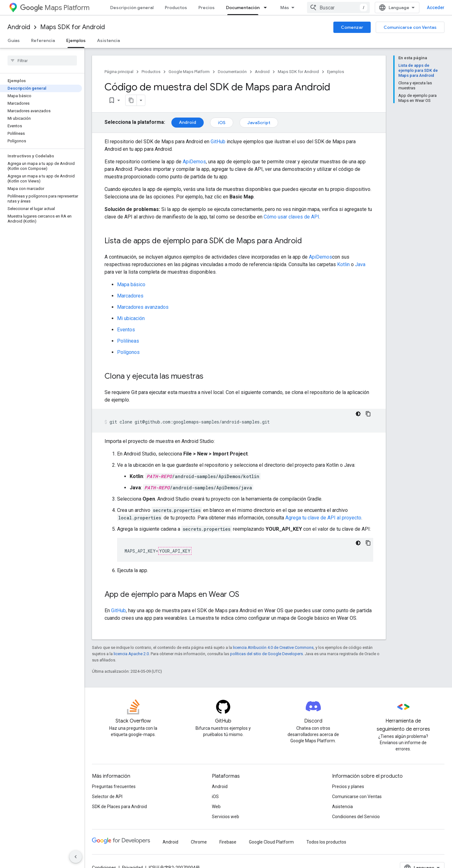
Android (19, 27)
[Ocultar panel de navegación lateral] (76, 857)
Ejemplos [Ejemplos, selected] (76, 40)
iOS (222, 123)
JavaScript (259, 123)
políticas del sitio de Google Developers (266, 654)
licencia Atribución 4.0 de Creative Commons (273, 647)
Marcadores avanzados (143, 307)
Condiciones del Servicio (356, 817)
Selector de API (107, 797)
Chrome (199, 842)
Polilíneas (128, 341)
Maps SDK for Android (73, 27)
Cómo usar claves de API (291, 217)
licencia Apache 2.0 (131, 654)
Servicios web (226, 817)
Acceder (436, 8)
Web (216, 807)
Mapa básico (131, 284)
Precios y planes (348, 786)
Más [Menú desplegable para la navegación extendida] (285, 8)
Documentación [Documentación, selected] (243, 8)
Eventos (126, 330)
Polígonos (128, 352)
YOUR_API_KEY (175, 551)
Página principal (119, 72)
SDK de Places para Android (119, 807)
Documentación (232, 72)
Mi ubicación (131, 318)
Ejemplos (336, 72)
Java (360, 264)
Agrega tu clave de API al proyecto (323, 518)
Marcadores (130, 296)
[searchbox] (42, 60)
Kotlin (343, 264)
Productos (176, 8)
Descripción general (132, 8)
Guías (14, 40)
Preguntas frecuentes (114, 786)
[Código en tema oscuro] (358, 414)
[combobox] (338, 8)
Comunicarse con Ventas (410, 27)
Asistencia (108, 40)
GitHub (218, 142)
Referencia (43, 40)
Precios (207, 8)
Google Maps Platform (189, 72)
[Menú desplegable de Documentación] (267, 8)
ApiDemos (194, 162)
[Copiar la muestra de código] (368, 414)
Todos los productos (326, 842)
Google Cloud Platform (271, 842)
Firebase (228, 842)
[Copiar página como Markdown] (131, 100)
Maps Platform (55, 8)
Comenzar (352, 27)
